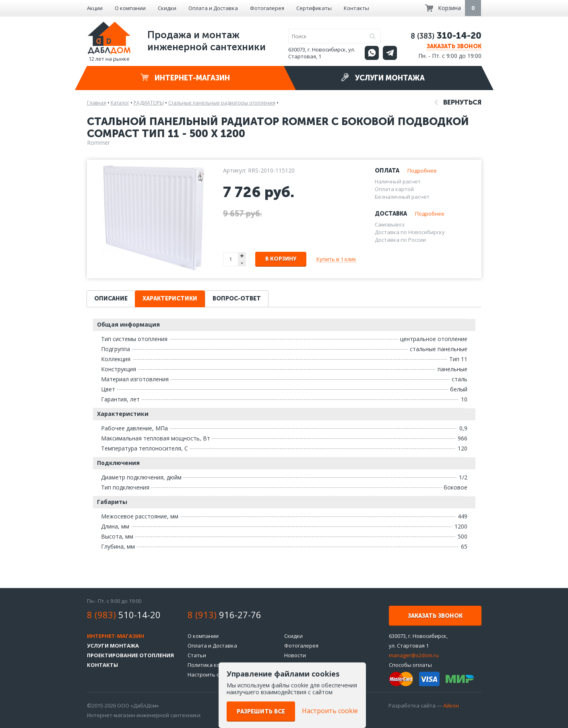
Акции (95, 8)
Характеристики (170, 299)
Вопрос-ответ (237, 299)
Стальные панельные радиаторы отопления (222, 103)
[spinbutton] (231, 259)
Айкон (451, 705)
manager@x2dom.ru (414, 655)
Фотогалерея (267, 8)
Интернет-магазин (185, 78)
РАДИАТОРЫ (149, 103)
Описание (111, 299)
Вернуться (458, 102)
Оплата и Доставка (213, 8)
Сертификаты (314, 8)
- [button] (242, 263)
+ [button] (242, 256)
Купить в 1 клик (336, 259)
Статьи (197, 655)
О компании (130, 8)
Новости (295, 655)
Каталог (120, 103)
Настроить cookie (210, 675)
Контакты (356, 8)
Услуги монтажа (383, 78)
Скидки (167, 8)
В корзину (281, 259)
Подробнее (422, 171)
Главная (97, 103)
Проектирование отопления (130, 655)
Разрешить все (261, 712)
